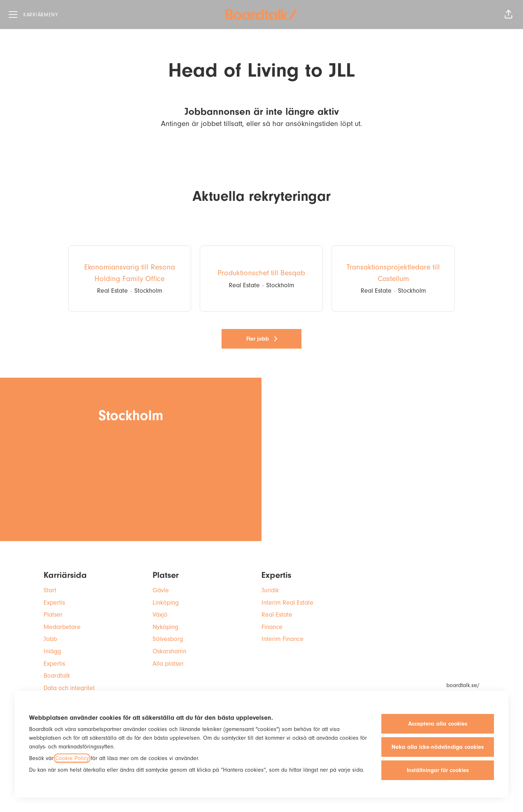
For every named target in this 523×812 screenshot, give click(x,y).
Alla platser (168, 664)
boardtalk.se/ (463, 685)
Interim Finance (283, 639)
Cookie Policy (72, 758)
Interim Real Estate (287, 603)
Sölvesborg (168, 639)
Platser (53, 615)
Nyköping (165, 627)
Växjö (160, 615)
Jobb (50, 639)
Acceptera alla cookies (438, 724)
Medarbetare (62, 627)
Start (50, 590)
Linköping (166, 603)
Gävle (161, 590)
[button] (508, 15)
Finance (272, 627)
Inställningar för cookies (438, 770)
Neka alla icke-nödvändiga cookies (438, 747)
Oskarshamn (169, 651)
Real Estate (277, 615)
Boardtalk (57, 676)
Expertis (54, 603)
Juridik (270, 590)
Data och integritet (69, 688)
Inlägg (52, 651)
